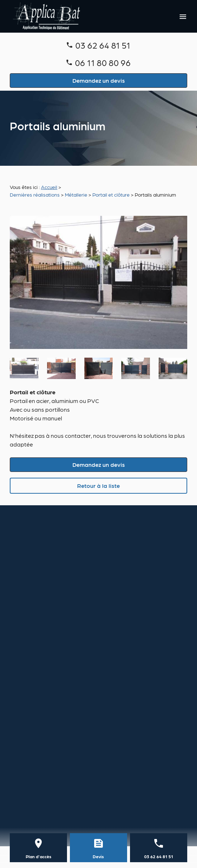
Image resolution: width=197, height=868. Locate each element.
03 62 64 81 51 (103, 45)
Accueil (49, 187)
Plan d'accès (39, 856)
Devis (98, 856)
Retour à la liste (98, 486)
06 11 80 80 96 (103, 62)
